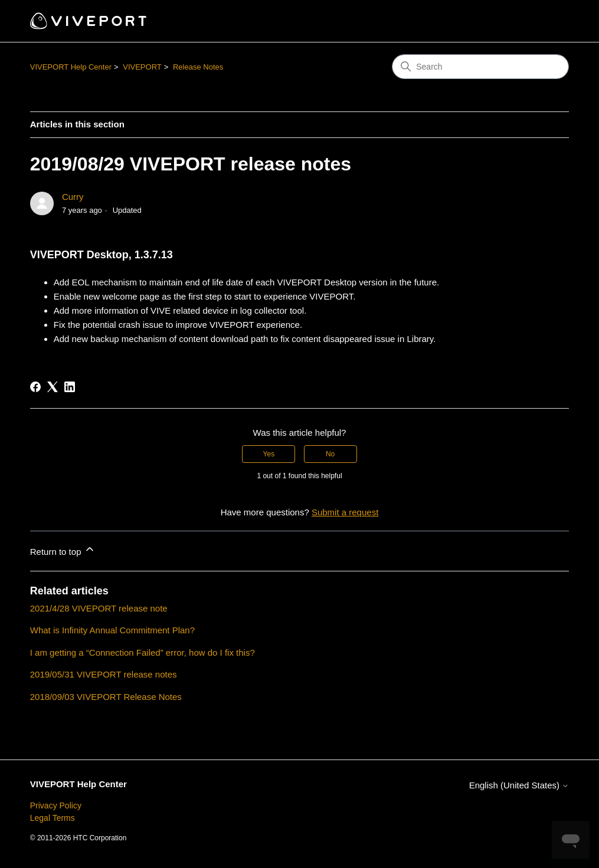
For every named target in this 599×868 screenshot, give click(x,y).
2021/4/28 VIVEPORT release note (99, 608)
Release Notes (198, 67)
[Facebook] (35, 387)
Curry (73, 197)
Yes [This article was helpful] (269, 454)
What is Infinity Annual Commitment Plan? (112, 630)
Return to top (63, 550)
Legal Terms (53, 818)
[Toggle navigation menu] (548, 21)
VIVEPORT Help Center (71, 67)
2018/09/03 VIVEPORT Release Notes (106, 697)
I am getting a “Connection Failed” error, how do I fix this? (143, 652)
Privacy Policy (56, 805)
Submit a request (345, 512)
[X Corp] (53, 387)
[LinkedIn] (70, 387)
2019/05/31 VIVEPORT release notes (104, 674)
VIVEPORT (142, 67)
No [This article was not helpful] (330, 454)
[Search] (480, 67)
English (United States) (519, 785)
